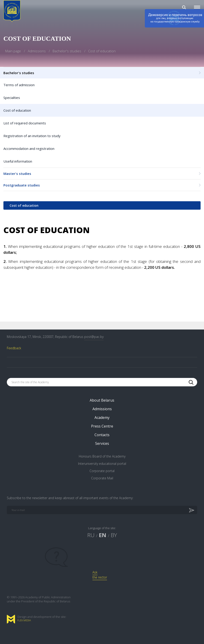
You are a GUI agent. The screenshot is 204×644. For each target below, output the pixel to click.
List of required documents (25, 123)
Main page (14, 51)
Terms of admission (19, 85)
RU (91, 535)
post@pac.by (94, 337)
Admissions (37, 51)
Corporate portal (102, 471)
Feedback (14, 348)
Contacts (102, 435)
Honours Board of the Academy (102, 456)
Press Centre (102, 426)
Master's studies (102, 174)
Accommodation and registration (29, 148)
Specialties (12, 98)
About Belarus (102, 400)
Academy (102, 418)
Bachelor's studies (67, 51)
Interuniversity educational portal (102, 464)
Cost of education (17, 110)
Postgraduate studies (102, 185)
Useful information (18, 161)
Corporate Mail (102, 478)
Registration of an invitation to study (32, 136)
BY (114, 535)
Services (102, 443)
